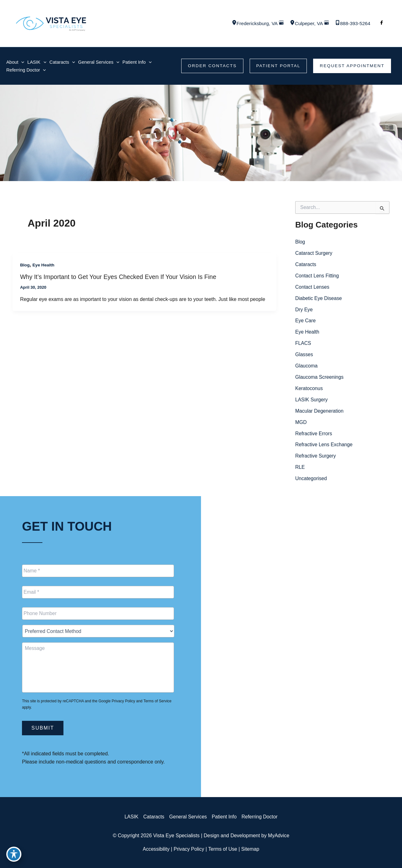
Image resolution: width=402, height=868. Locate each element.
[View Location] (230, 23)
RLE (300, 468)
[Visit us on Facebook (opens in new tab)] (382, 24)
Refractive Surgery (316, 457)
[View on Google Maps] (279, 23)
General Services (188, 817)
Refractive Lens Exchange (325, 446)
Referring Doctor (261, 817)
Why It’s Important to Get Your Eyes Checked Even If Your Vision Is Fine (121, 277)
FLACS (303, 344)
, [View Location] (254, 23)
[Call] (352, 24)
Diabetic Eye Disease (319, 299)
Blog (25, 265)
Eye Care (306, 321)
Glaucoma (307, 367)
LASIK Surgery (312, 401)
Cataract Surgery (314, 254)
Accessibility (155, 849)
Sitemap (251, 849)
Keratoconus (309, 389)
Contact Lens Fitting (318, 276)
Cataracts (306, 265)
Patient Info (225, 817)
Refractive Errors (314, 434)
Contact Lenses (313, 288)
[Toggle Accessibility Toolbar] (14, 854)
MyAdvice (279, 836)
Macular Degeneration (320, 412)
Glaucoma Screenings (320, 378)
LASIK (130, 817)
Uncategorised (311, 480)
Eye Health (44, 265)
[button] (210, 66)
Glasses (304, 355)
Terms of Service (158, 701)
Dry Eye (304, 310)
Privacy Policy (123, 701)
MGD (301, 423)
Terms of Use (223, 849)
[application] (22, 62)
